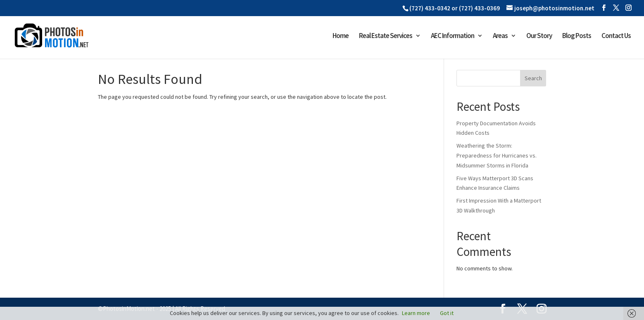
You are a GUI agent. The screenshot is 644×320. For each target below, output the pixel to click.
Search (533, 78)
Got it (447, 313)
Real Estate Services (386, 36)
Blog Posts (577, 36)
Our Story (539, 36)
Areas (500, 36)
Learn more (416, 313)
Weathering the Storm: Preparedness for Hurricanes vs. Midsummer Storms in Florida (497, 155)
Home (341, 36)
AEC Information (453, 36)
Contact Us (616, 36)
